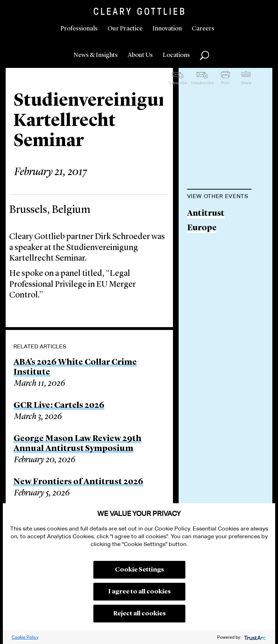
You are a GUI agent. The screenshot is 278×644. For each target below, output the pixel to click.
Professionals (79, 29)
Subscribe (178, 83)
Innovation (167, 29)
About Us (140, 55)
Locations (176, 55)
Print (225, 83)
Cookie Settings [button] (140, 570)
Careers (203, 29)
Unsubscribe (202, 83)
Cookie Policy (25, 637)
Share (246, 83)
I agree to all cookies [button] (140, 592)
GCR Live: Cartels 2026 (59, 406)
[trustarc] (254, 637)
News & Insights (96, 55)
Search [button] (204, 56)
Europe (202, 228)
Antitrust (206, 214)
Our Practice (125, 29)
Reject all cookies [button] (140, 614)
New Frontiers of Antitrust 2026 (78, 482)
